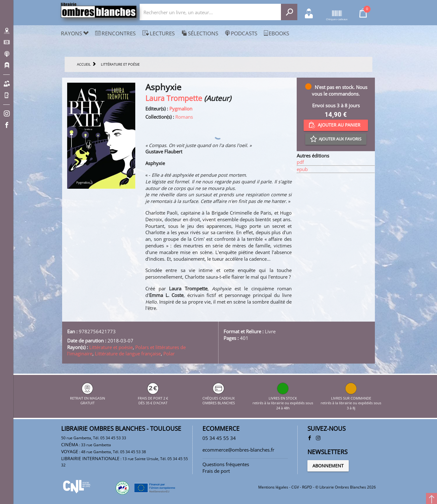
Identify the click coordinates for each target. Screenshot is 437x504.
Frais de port (216, 471)
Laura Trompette (174, 98)
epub (302, 169)
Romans (184, 117)
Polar (169, 353)
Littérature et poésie (111, 347)
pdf (300, 162)
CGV (295, 487)
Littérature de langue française (128, 353)
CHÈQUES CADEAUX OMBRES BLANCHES (219, 398)
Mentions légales (273, 487)
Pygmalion (181, 109)
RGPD (307, 487)
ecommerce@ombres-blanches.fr (238, 450)
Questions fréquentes (226, 464)
